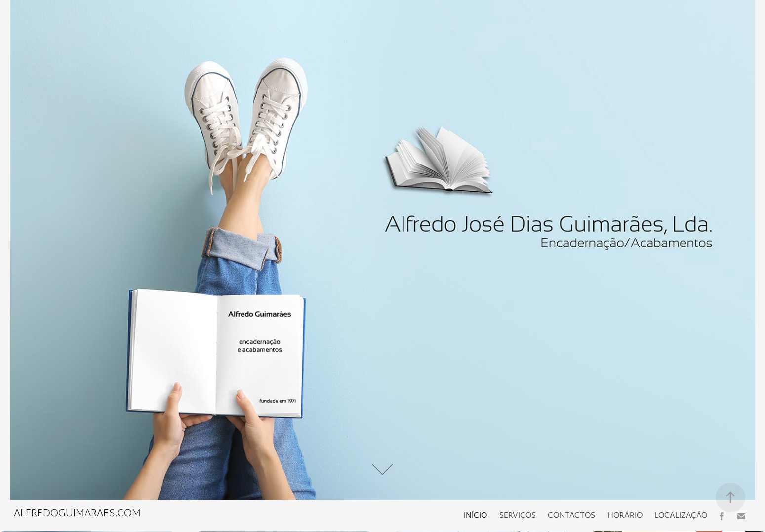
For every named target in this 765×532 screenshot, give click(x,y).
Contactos (571, 516)
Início (475, 516)
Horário (625, 516)
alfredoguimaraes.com (77, 514)
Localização (681, 516)
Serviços (518, 516)
